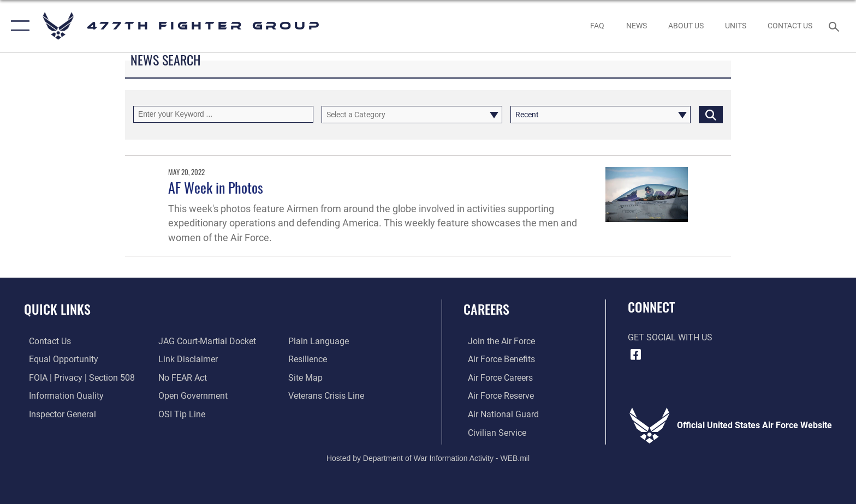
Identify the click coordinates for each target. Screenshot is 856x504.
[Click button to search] (711, 114)
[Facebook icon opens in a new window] (636, 355)
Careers (486, 309)
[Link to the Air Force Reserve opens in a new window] (497, 396)
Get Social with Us (670, 337)
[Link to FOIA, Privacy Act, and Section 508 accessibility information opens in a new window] (77, 377)
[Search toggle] (836, 26)
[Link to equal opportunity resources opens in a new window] (59, 359)
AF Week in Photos (216, 187)
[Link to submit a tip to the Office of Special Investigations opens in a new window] (181, 414)
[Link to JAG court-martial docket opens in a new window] (206, 341)
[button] (18, 26)
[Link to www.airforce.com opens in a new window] (497, 341)
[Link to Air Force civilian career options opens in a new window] (493, 432)
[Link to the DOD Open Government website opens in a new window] (192, 396)
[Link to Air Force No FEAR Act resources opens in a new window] (182, 377)
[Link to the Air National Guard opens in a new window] (499, 414)
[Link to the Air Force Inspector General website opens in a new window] (58, 414)
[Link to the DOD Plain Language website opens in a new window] (320, 341)
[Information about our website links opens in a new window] (187, 359)
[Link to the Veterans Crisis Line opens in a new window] (328, 396)
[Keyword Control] (223, 114)
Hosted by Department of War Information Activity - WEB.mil (428, 458)
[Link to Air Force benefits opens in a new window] (497, 359)
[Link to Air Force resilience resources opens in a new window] (309, 359)
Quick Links (57, 309)
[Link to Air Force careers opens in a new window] (496, 377)
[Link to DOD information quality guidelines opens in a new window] (61, 396)
